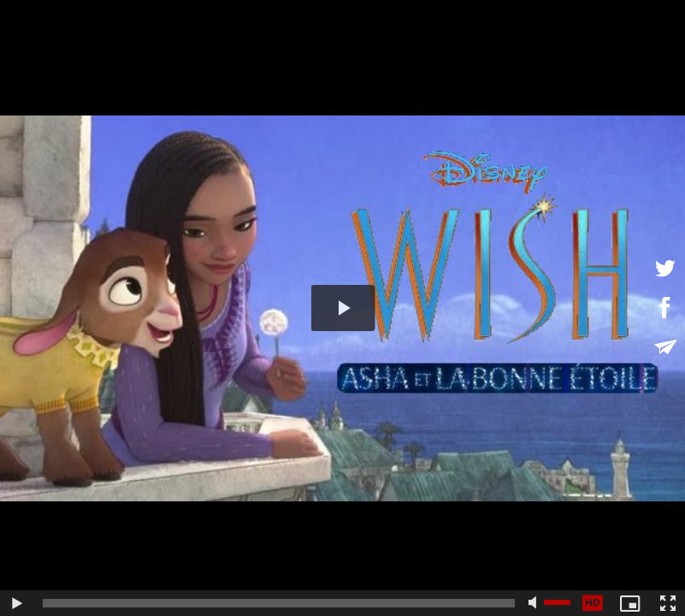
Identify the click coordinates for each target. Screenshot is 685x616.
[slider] (279, 603)
